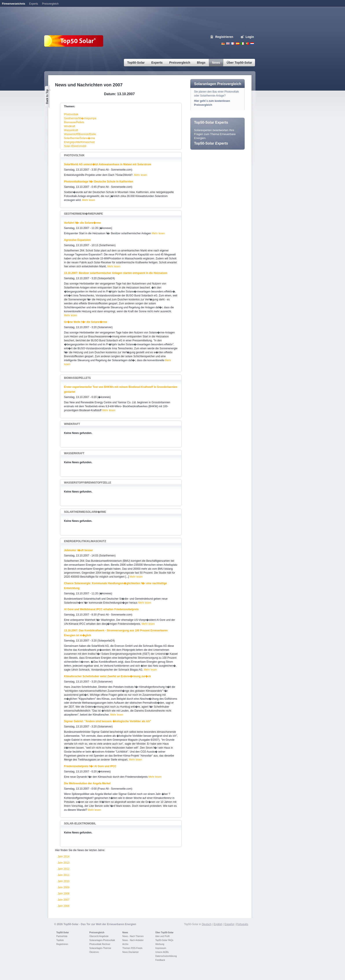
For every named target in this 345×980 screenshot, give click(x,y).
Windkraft (70, 126)
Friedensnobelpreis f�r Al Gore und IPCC (90, 766)
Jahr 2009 (63, 887)
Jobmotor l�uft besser (78, 550)
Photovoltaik (71, 114)
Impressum (161, 948)
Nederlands (252, 44)
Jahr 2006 (63, 906)
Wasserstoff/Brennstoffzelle (80, 134)
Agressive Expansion (77, 240)
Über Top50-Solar (164, 933)
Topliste (60, 940)
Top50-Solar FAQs (164, 940)
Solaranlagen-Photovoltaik (102, 940)
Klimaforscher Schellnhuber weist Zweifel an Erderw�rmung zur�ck (107, 676)
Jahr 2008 (63, 894)
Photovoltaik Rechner (100, 944)
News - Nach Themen (133, 936)
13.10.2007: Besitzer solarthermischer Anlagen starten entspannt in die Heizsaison (116, 273)
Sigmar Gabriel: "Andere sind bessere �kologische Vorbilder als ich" (108, 721)
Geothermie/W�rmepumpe (80, 118)
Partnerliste (62, 936)
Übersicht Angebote (99, 936)
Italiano (242, 44)
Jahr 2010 (63, 881)
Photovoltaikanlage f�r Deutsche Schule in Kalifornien (99, 182)
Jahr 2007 (63, 900)
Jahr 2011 (63, 875)
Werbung (160, 944)
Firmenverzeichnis (14, 4)
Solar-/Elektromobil (75, 146)
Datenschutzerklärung (166, 956)
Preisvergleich (97, 933)
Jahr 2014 (63, 857)
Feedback (160, 960)
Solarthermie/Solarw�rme (80, 138)
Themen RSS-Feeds (132, 948)
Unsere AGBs (162, 952)
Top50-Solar (211, 143)
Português (242, 924)
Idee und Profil (162, 936)
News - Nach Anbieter (133, 940)
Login (250, 37)
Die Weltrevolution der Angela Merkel (87, 783)
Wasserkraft (71, 130)
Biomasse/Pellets (74, 122)
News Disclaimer (130, 952)
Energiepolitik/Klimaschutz (79, 142)
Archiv (125, 944)
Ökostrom (94, 952)
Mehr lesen (140, 175)
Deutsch (223, 44)
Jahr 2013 (63, 863)
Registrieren (224, 37)
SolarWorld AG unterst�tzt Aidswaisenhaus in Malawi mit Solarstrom (108, 164)
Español (229, 924)
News (125, 933)
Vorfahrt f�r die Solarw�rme (82, 223)
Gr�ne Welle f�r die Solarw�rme (86, 322)
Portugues (247, 44)
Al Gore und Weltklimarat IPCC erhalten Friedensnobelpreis (101, 609)
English (228, 44)
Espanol (238, 44)
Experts (34, 4)
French (233, 44)
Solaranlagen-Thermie (100, 948)
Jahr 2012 (63, 869)
